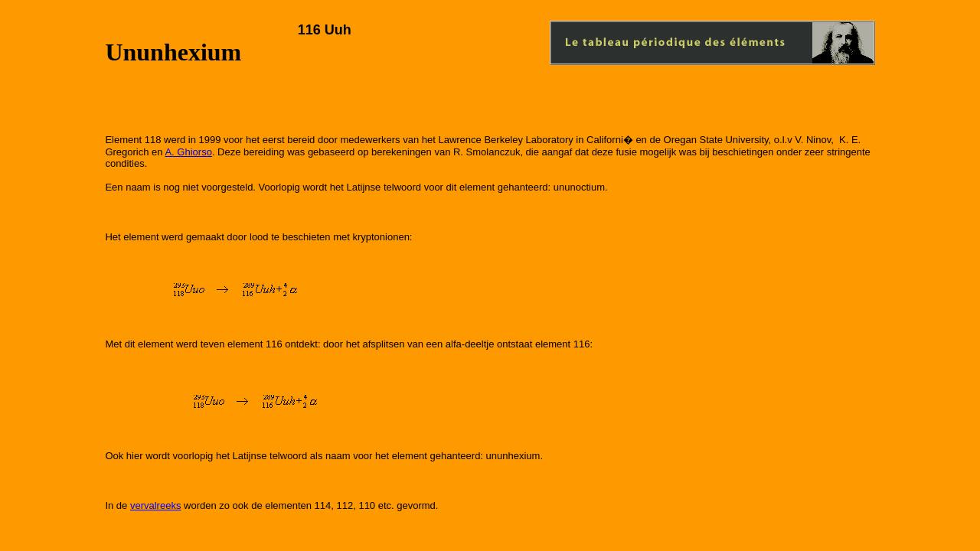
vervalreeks (155, 505)
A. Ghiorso (188, 152)
